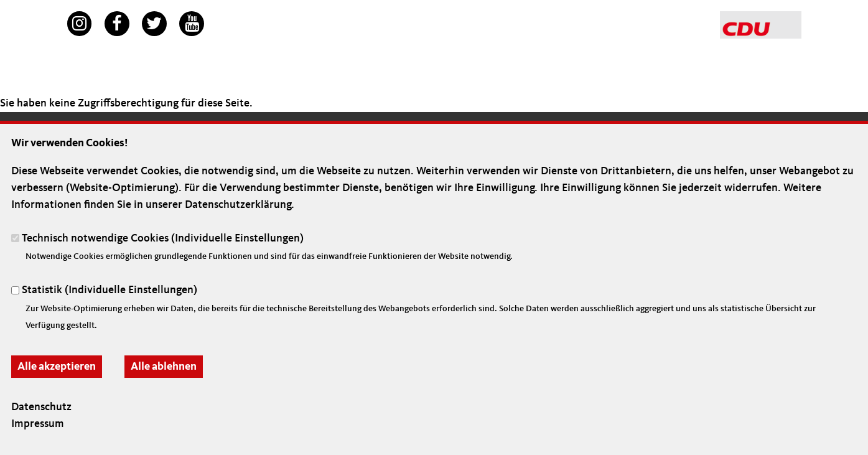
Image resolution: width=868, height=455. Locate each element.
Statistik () (110, 290)
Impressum (38, 424)
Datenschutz (41, 407)
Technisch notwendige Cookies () (163, 238)
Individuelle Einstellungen (237, 238)
